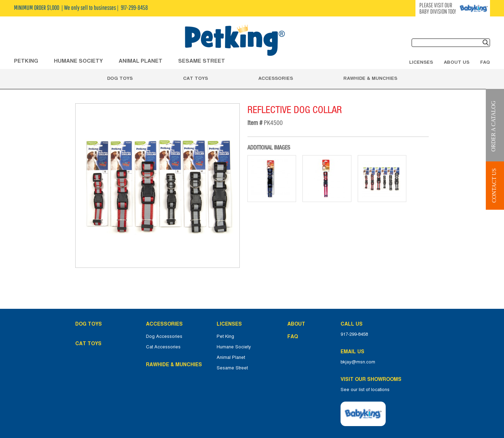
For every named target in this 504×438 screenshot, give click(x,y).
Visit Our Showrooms (372, 379)
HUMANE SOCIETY (78, 61)
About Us (457, 62)
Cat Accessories (163, 347)
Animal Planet (231, 357)
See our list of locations (365, 390)
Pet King (225, 336)
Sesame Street (202, 61)
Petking (26, 61)
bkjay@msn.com (358, 362)
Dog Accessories (164, 336)
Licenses (421, 62)
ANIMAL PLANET (141, 61)
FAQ (485, 62)
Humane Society (234, 347)
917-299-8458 (354, 334)
